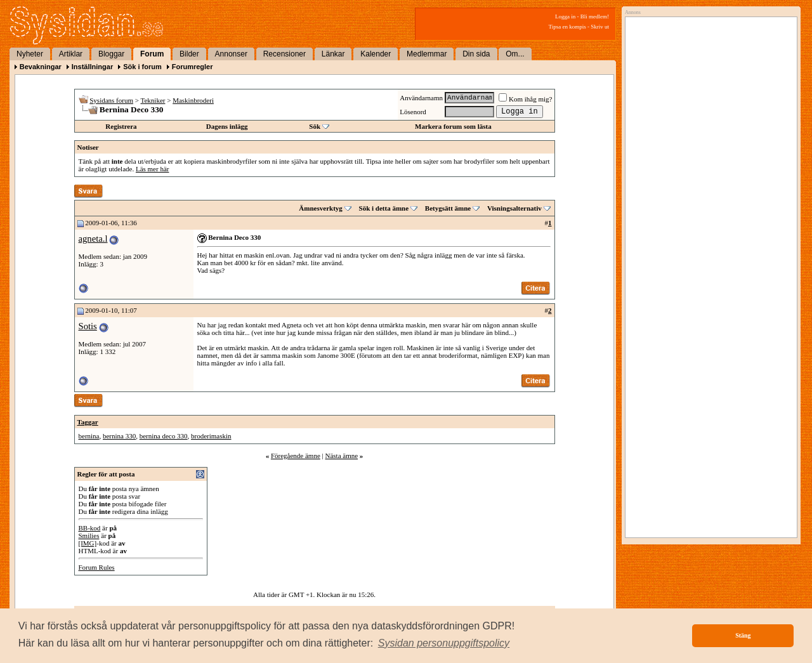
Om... (515, 54)
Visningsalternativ (514, 208)
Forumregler (193, 67)
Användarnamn (421, 98)
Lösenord (413, 112)
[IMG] (88, 543)
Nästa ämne (341, 456)
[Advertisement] (708, 150)
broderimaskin (211, 436)
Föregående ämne (296, 456)
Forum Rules (97, 567)
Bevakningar (41, 67)
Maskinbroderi (193, 100)
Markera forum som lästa (453, 126)
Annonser (231, 54)
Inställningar (92, 67)
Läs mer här (153, 169)
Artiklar (71, 54)
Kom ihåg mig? (525, 99)
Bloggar (111, 54)
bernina (89, 436)
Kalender (376, 54)
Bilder (189, 54)
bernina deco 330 (164, 436)
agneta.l (93, 239)
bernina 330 (119, 436)
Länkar (333, 54)
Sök (315, 126)
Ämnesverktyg (320, 208)
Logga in (565, 16)
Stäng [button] (743, 635)
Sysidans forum (111, 100)
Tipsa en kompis (567, 27)
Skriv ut (600, 27)
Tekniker (153, 100)
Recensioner (285, 54)
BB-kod (90, 528)
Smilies (89, 535)
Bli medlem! (595, 16)
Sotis (88, 326)
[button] (444, 643)
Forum (152, 54)
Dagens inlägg (227, 126)
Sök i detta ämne (384, 208)
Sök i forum (142, 67)
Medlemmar (427, 54)
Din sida (476, 54)
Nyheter (30, 54)
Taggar (88, 422)
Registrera (121, 126)
